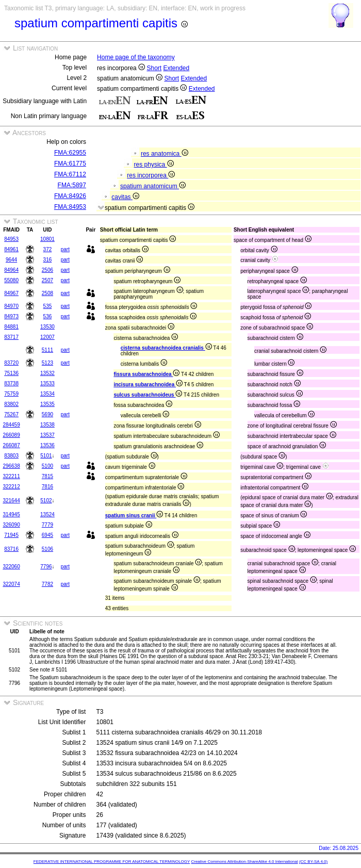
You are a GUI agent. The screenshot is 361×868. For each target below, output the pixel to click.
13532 (47, 373)
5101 (46, 456)
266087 (11, 445)
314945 (11, 514)
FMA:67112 (70, 174)
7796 (46, 567)
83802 (11, 404)
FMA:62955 (70, 153)
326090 (11, 525)
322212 (11, 487)
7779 (47, 525)
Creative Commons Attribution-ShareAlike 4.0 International (244, 862)
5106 (47, 549)
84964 (11, 270)
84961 (11, 249)
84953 (11, 239)
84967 (11, 293)
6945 (47, 535)
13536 (47, 445)
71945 (11, 535)
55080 (11, 280)
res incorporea (151, 175)
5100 (47, 466)
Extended (177, 68)
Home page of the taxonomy (136, 57)
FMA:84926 (70, 196)
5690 (47, 414)
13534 (47, 394)
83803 (11, 456)
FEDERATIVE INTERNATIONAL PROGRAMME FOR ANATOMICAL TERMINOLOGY (112, 862)
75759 (11, 394)
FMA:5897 (72, 185)
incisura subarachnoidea (148, 384)
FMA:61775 (70, 163)
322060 (11, 567)
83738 (11, 383)
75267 (11, 414)
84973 (11, 316)
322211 (11, 476)
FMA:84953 (70, 207)
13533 (47, 383)
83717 (11, 337)
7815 (47, 476)
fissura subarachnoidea (146, 374)
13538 (47, 425)
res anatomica (165, 154)
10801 (47, 239)
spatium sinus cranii (134, 515)
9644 (11, 260)
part (65, 249)
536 (48, 316)
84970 (11, 306)
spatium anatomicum (153, 186)
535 (48, 306)
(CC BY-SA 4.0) (313, 862)
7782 (47, 584)
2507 (47, 280)
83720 (11, 363)
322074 (11, 584)
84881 (11, 327)
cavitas (125, 197)
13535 (47, 404)
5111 (47, 350)
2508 (47, 293)
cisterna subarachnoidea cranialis (166, 348)
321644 (11, 501)
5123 (47, 363)
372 (48, 249)
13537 (47, 435)
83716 (11, 549)
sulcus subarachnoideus (148, 395)
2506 (47, 270)
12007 (47, 337)
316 (48, 260)
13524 (47, 514)
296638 (11, 466)
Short (154, 68)
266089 (11, 435)
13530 (47, 327)
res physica (154, 165)
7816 (47, 487)
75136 (11, 373)
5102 (46, 501)
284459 (11, 425)
